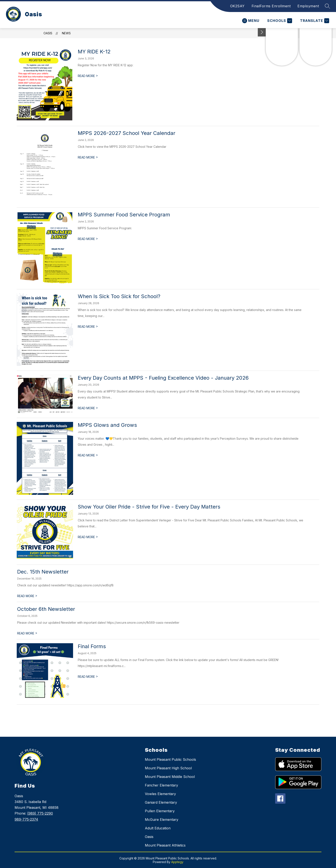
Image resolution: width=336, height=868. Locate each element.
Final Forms (92, 646)
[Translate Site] (314, 21)
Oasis (48, 33)
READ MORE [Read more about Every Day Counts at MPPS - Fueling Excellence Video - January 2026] (88, 408)
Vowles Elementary (160, 794)
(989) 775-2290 (40, 813)
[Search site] (327, 6)
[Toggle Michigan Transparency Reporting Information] (262, 32)
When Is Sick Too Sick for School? (119, 296)
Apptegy (177, 862)
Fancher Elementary (161, 785)
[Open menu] (251, 21)
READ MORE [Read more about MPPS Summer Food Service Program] (88, 239)
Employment (308, 6)
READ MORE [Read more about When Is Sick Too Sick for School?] (88, 327)
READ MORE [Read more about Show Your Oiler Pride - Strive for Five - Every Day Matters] (88, 537)
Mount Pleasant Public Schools (170, 759)
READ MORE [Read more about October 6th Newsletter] (27, 633)
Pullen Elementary (160, 811)
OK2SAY (237, 6)
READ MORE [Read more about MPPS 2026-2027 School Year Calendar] (88, 157)
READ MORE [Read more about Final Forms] (88, 677)
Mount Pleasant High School (168, 768)
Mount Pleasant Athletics (165, 845)
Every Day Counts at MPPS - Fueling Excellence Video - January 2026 (163, 378)
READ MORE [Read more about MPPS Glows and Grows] (88, 455)
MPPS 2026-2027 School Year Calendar (127, 133)
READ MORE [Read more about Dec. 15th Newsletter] (27, 596)
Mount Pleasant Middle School (170, 777)
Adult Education (158, 828)
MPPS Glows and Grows (107, 425)
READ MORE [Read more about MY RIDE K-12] (88, 76)
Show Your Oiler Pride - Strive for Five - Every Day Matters (149, 507)
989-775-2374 (26, 819)
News (66, 33)
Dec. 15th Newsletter (43, 572)
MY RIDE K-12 (94, 52)
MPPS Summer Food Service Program (124, 215)
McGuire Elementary (162, 820)
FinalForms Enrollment (271, 6)
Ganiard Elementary (161, 802)
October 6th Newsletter (46, 609)
